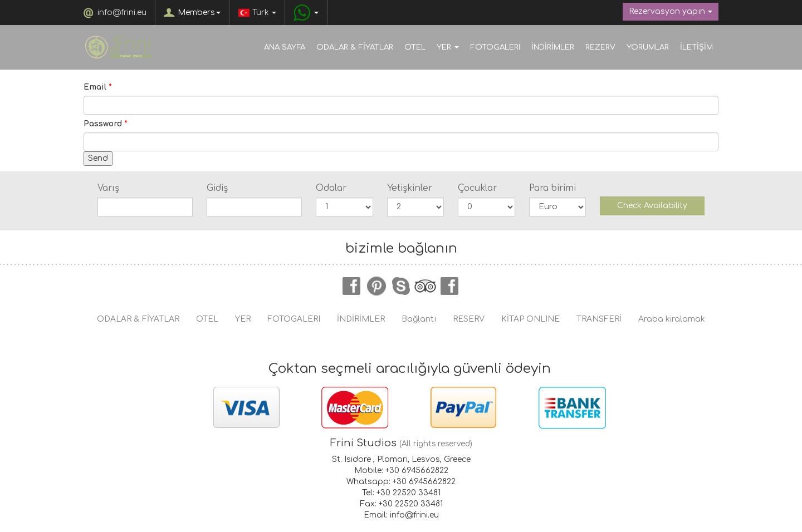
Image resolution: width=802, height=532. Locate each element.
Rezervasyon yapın (671, 11)
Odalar (331, 188)
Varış (108, 188)
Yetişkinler (410, 188)
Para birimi (552, 188)
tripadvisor (426, 286)
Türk (257, 13)
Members (199, 13)
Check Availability (652, 206)
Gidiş (217, 188)
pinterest (376, 286)
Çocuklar (477, 188)
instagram (450, 286)
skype (401, 286)
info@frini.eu (122, 13)
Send (98, 158)
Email (98, 87)
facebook (352, 286)
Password (106, 124)
